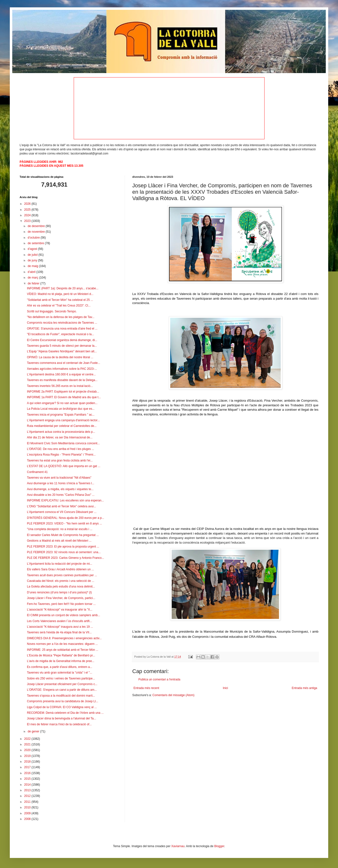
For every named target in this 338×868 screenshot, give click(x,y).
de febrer (34, 283)
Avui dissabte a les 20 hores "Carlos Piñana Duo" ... (61, 495)
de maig (33, 266)
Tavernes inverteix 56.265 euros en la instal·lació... (60, 386)
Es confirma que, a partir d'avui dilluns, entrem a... (60, 667)
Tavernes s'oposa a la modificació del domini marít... (61, 696)
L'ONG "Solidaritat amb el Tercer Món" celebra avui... (61, 506)
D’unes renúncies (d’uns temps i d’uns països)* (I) (59, 592)
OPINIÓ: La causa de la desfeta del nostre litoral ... (60, 357)
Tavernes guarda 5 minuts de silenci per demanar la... (62, 346)
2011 (28, 802)
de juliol (33, 255)
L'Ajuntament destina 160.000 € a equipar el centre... (61, 374)
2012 (28, 796)
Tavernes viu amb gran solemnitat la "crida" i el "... (60, 673)
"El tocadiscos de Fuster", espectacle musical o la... (60, 334)
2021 (28, 744)
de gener (34, 731)
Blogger (219, 846)
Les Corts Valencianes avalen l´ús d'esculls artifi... (60, 621)
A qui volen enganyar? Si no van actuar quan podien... (62, 403)
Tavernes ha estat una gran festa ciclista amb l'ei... (60, 460)
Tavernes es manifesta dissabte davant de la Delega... (62, 380)
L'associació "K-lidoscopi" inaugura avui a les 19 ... (60, 627)
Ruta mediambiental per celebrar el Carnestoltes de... (62, 426)
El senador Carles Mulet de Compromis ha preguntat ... (63, 535)
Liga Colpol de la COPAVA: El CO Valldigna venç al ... (62, 707)
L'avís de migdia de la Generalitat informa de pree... (61, 661)
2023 (28, 221)
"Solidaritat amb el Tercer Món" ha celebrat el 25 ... (60, 300)
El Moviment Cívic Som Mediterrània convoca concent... (63, 443)
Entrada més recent (146, 688)
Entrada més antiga (304, 688)
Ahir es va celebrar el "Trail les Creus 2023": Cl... (59, 306)
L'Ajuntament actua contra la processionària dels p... (61, 432)
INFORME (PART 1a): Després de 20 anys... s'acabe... (63, 288)
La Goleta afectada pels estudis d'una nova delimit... (61, 587)
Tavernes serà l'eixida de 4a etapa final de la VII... (59, 632)
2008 (28, 819)
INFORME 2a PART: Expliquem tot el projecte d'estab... (63, 392)
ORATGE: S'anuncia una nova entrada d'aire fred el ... (62, 329)
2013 (28, 790)
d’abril (32, 272)
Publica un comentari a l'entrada (159, 679)
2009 (28, 813)
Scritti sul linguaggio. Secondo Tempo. (52, 311)
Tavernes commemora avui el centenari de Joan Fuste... (64, 363)
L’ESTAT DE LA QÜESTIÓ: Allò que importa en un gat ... (64, 466)
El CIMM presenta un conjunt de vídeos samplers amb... (64, 615)
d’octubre (34, 238)
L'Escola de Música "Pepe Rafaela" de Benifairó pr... (61, 655)
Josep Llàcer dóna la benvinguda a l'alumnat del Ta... (61, 718)
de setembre (36, 243)
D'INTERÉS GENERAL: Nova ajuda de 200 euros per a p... (66, 518)
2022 (28, 739)
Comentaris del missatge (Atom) (173, 695)
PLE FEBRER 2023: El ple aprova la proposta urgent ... (63, 547)
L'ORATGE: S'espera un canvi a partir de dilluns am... (62, 690)
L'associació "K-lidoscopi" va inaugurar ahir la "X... (60, 610)
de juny (33, 260)
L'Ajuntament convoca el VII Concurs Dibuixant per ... (62, 512)
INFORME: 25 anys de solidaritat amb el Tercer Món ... (63, 650)
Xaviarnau (178, 846)
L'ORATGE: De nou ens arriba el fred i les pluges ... (60, 449)
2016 (28, 773)
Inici (225, 688)
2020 (28, 750)
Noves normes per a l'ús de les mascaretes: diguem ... (62, 644)
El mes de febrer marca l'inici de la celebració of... (59, 724)
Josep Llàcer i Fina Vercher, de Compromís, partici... (61, 598)
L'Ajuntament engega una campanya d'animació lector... (63, 420)
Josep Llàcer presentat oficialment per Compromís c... (62, 684)
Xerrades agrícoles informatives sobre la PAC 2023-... (62, 369)
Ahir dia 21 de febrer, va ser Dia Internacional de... (60, 437)
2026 (28, 204)
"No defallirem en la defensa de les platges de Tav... (61, 317)
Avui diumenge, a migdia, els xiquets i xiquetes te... (60, 489)
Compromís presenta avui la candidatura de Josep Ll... (63, 701)
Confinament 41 (37, 472)
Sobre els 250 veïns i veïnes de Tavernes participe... (61, 678)
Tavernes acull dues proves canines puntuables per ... (62, 575)
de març (33, 278)
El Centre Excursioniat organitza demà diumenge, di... (62, 340)
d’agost (33, 249)
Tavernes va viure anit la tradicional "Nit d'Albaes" (59, 478)
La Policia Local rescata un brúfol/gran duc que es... (61, 409)
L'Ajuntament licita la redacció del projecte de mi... (60, 564)
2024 (28, 215)
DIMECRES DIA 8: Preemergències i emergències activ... (64, 638)
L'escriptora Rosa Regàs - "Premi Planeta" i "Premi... (61, 455)
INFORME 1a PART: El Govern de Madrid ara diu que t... (64, 397)
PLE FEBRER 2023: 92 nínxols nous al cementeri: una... (64, 552)
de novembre (37, 232)
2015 (28, 779)
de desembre (37, 226)
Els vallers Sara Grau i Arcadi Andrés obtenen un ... (60, 569)
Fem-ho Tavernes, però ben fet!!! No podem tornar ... (61, 604)
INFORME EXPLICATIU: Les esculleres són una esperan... (65, 500)
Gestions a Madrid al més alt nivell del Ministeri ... (59, 541)
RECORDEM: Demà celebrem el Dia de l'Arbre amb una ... (65, 713)
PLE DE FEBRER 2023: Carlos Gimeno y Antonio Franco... (66, 558)
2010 (28, 807)
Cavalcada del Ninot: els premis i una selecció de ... (61, 581)
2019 (28, 756)
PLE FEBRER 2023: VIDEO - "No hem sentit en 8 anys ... (64, 523)
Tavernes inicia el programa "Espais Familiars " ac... (61, 415)
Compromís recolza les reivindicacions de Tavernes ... (62, 323)
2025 (28, 210)
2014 (28, 785)
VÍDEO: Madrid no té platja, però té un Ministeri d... (60, 294)
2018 (28, 762)
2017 (28, 767)
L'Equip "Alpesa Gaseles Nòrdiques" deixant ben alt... (62, 351)
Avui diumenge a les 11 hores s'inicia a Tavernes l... (61, 483)
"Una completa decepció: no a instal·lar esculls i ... (60, 529)
